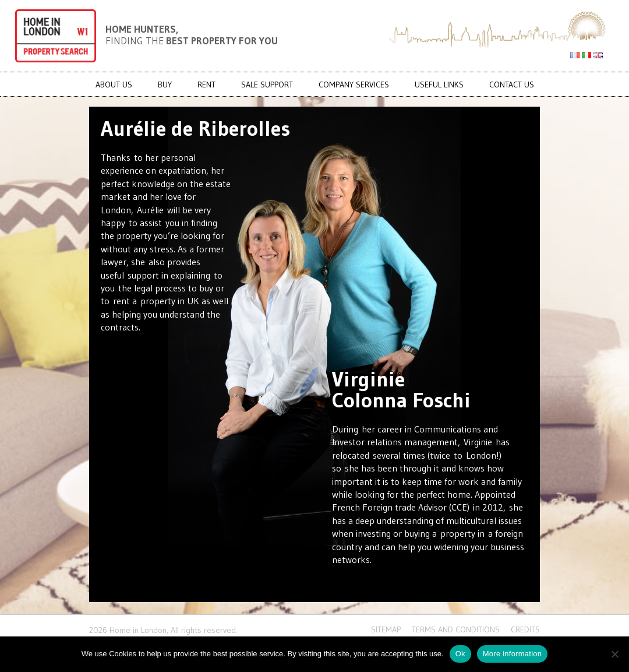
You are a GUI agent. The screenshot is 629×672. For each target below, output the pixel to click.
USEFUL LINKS (439, 85)
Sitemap (386, 629)
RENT (206, 85)
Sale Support (267, 85)
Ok (460, 654)
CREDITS (525, 629)
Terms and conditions (456, 629)
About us (114, 85)
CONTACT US (512, 85)
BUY (165, 85)
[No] (614, 654)
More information (513, 654)
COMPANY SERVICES (354, 85)
